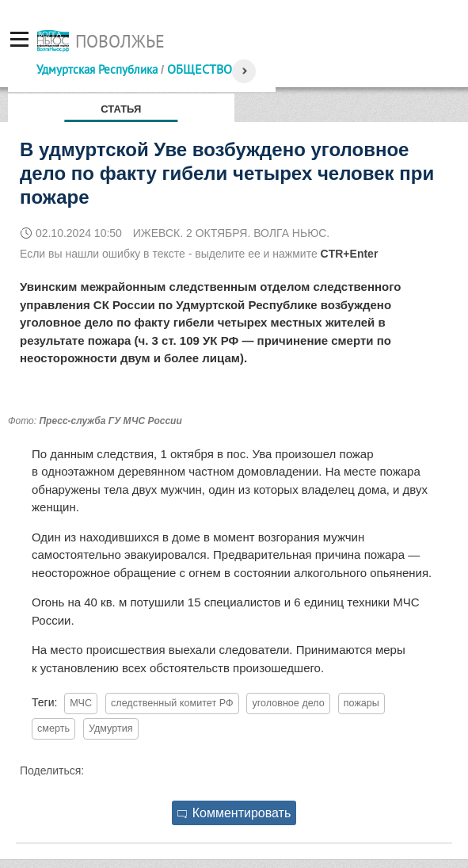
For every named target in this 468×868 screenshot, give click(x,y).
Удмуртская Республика (97, 69)
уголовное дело (288, 703)
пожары (361, 703)
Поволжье (120, 41)
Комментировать (234, 813)
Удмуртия (111, 728)
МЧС (81, 703)
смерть (53, 728)
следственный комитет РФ (172, 703)
